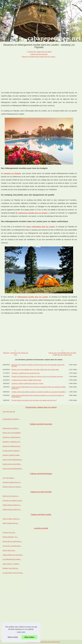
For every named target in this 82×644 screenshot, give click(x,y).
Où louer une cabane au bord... (13, 501)
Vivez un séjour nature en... (11, 519)
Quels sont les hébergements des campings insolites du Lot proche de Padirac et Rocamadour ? (38, 396)
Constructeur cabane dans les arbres (40, 52)
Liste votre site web (9, 412)
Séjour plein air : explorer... (11, 564)
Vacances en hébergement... (12, 437)
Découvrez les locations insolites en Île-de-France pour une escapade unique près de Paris (38, 365)
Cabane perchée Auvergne (39, 54)
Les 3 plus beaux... (9, 478)
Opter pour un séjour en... (11, 496)
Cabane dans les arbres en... (12, 505)
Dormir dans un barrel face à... (12, 541)
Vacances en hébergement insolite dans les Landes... (39, 57)
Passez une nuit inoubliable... (12, 433)
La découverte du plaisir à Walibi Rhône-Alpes (26, 380)
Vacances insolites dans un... (12, 482)
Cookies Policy (56, 642)
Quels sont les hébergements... (13, 460)
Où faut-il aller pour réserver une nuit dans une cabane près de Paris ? (34, 400)
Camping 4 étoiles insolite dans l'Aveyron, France (27, 383)
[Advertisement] (39, 73)
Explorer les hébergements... (12, 446)
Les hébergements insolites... (12, 559)
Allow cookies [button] (29, 637)
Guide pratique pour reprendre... (13, 555)
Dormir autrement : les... (10, 537)
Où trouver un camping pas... (12, 546)
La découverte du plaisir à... (11, 451)
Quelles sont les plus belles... (12, 464)
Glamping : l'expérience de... (12, 442)
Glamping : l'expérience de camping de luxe (16, 354)
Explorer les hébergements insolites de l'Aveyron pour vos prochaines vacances (37, 377)
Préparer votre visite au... (11, 568)
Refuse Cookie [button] (13, 637)
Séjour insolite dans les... (11, 523)
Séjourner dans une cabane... (12, 487)
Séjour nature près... (9, 550)
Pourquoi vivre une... (9, 532)
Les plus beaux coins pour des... (13, 573)
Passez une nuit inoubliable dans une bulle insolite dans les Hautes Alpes (62, 354)
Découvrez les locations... (11, 428)
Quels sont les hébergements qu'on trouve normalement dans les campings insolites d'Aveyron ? (39, 388)
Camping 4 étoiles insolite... (11, 455)
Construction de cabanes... (11, 419)
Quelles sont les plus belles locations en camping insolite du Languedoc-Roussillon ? (39, 392)
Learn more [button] (21, 632)
